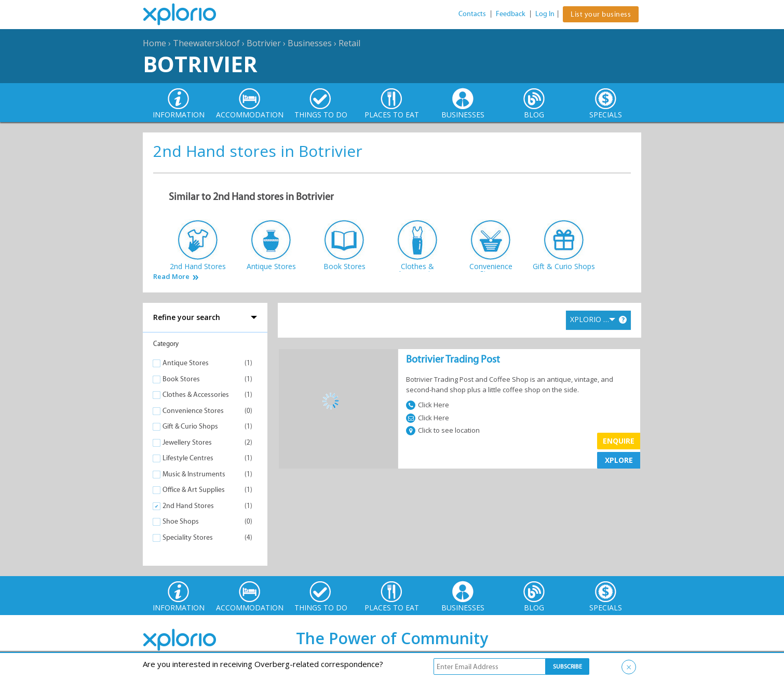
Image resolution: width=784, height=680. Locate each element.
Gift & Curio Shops (190, 426)
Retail (349, 43)
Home (154, 43)
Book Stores (181, 379)
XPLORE (619, 460)
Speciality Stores (188, 537)
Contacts (472, 14)
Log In (545, 14)
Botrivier (264, 43)
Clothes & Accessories (196, 395)
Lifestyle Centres (188, 458)
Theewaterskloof (206, 43)
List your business (601, 14)
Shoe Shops (181, 521)
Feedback (511, 14)
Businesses (310, 43)
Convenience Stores (193, 411)
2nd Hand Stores (188, 506)
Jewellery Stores (187, 442)
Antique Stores (186, 363)
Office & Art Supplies (194, 490)
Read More (171, 277)
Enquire (619, 441)
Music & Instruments (194, 474)
